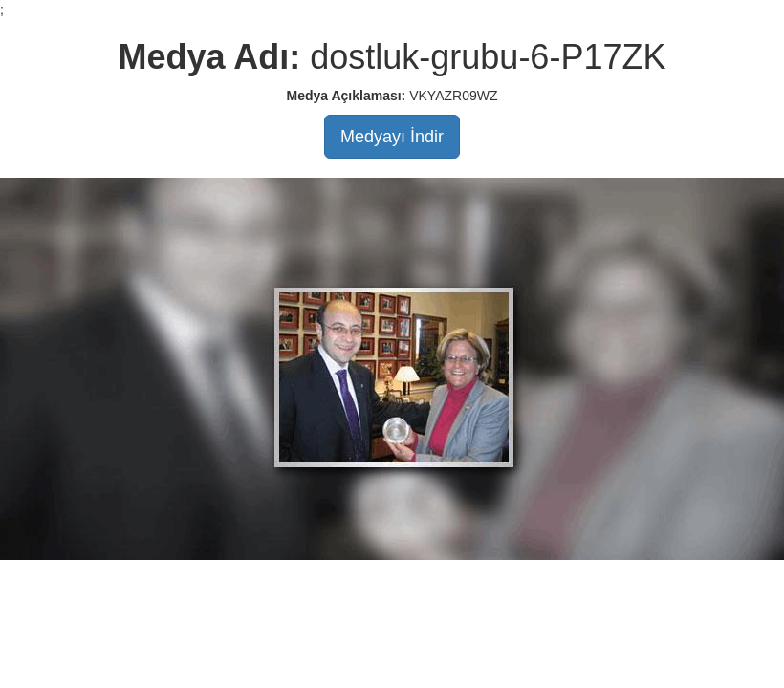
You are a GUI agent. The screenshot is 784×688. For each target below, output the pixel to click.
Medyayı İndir (392, 137)
